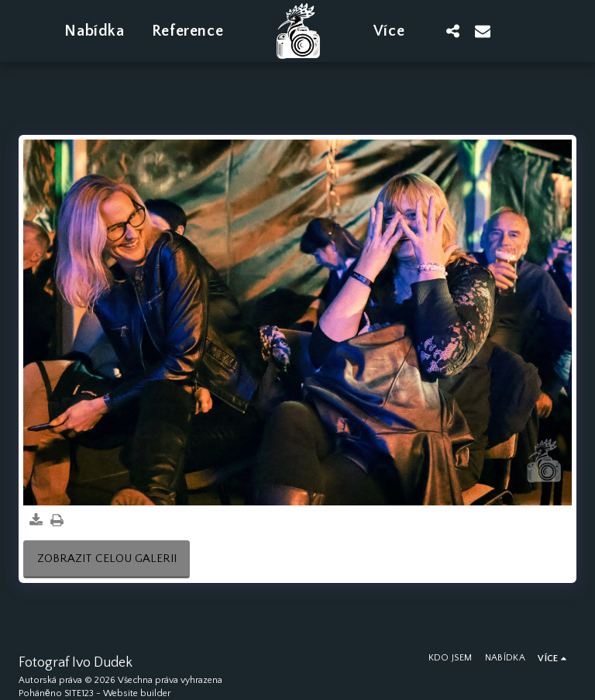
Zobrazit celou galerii (107, 559)
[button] (453, 31)
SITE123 (79, 693)
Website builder (137, 693)
